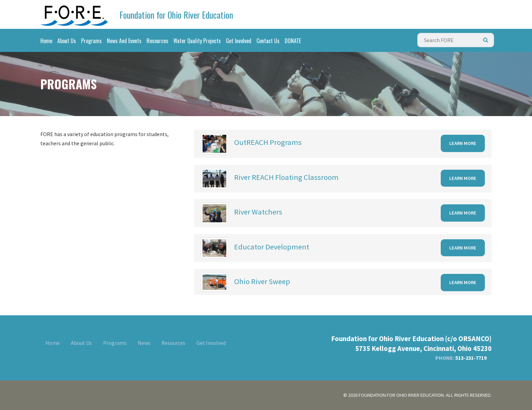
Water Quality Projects (197, 41)
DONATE (293, 41)
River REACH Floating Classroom (286, 177)
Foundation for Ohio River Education (176, 15)
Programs (91, 41)
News (144, 343)
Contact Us (268, 41)
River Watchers (258, 212)
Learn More (463, 143)
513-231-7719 (471, 358)
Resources (157, 41)
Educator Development (272, 247)
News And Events (124, 41)
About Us (67, 41)
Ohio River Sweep (262, 281)
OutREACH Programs (268, 142)
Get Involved (239, 41)
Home (46, 41)
